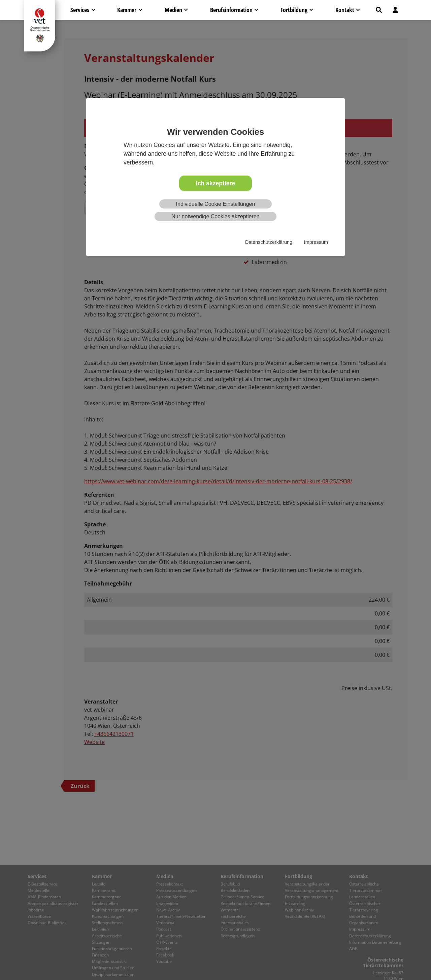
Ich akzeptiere (215, 183)
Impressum (316, 242)
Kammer (127, 10)
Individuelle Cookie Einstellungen (216, 204)
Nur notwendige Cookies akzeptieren (215, 216)
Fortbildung (294, 10)
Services (80, 10)
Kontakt (345, 10)
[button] (379, 10)
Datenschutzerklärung (269, 242)
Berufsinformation (231, 10)
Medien (173, 10)
